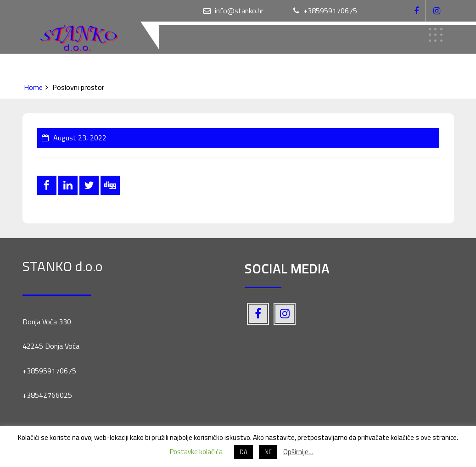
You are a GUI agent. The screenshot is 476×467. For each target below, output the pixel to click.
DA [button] (244, 452)
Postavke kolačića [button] (196, 452)
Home (33, 87)
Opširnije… (298, 452)
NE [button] (268, 452)
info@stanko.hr (233, 11)
